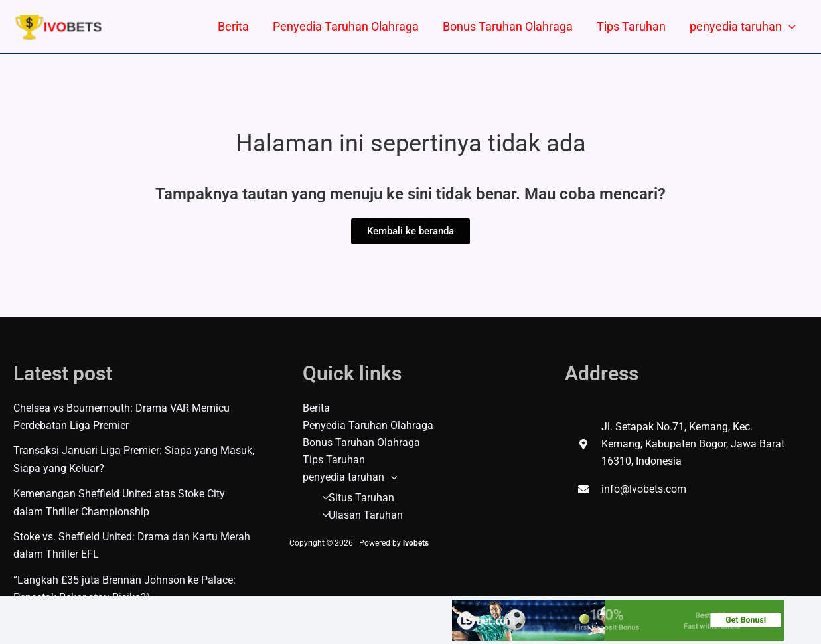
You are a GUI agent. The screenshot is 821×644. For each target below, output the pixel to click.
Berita (233, 26)
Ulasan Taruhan (360, 516)
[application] (789, 27)
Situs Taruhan (355, 498)
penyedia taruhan (743, 27)
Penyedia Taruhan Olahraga (346, 26)
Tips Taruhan (631, 26)
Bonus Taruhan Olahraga (508, 26)
